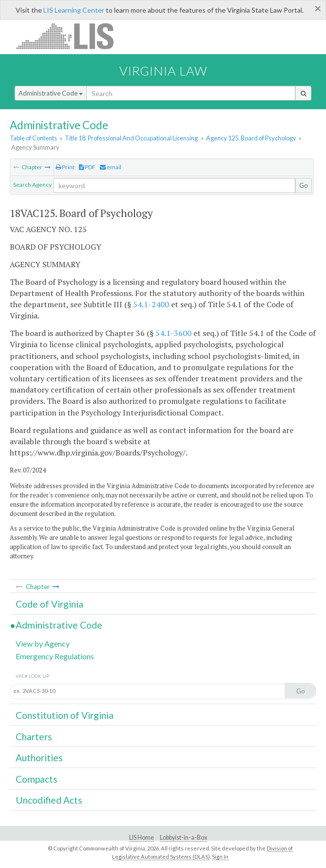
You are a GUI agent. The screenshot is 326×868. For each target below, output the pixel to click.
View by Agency (43, 643)
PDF (87, 167)
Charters (34, 737)
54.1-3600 (173, 333)
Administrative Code (51, 93)
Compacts (37, 779)
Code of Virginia (49, 604)
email (111, 167)
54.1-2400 (151, 304)
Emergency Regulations (55, 656)
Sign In (220, 857)
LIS (70, 36)
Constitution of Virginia (65, 715)
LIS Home (142, 838)
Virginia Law (163, 71)
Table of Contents (33, 138)
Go (304, 185)
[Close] (318, 8)
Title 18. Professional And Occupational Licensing (131, 138)
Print (65, 167)
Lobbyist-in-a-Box (183, 838)
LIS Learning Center (74, 10)
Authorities (39, 758)
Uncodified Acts (49, 800)
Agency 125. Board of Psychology (251, 138)
